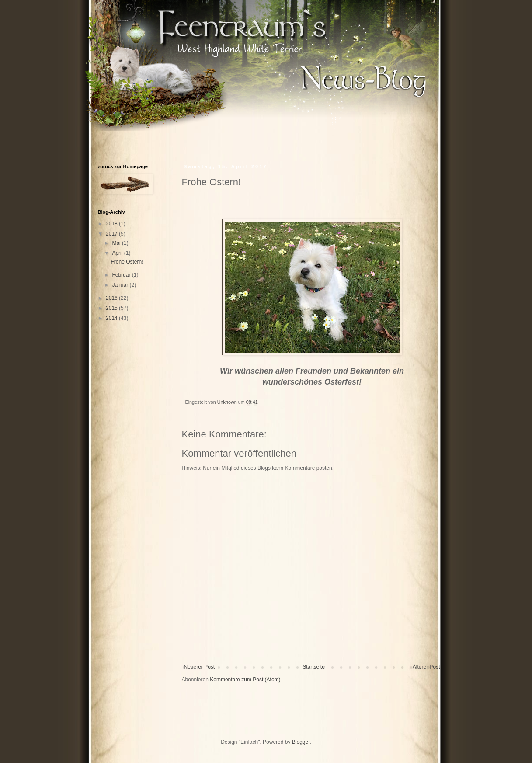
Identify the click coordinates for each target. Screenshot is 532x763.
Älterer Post (426, 667)
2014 (112, 318)
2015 (112, 308)
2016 (112, 298)
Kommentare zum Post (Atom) (245, 680)
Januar (121, 285)
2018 (112, 224)
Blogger (301, 742)
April (118, 253)
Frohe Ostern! (127, 262)
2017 (112, 234)
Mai (117, 243)
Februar (122, 275)
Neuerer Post (200, 667)
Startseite (314, 667)
